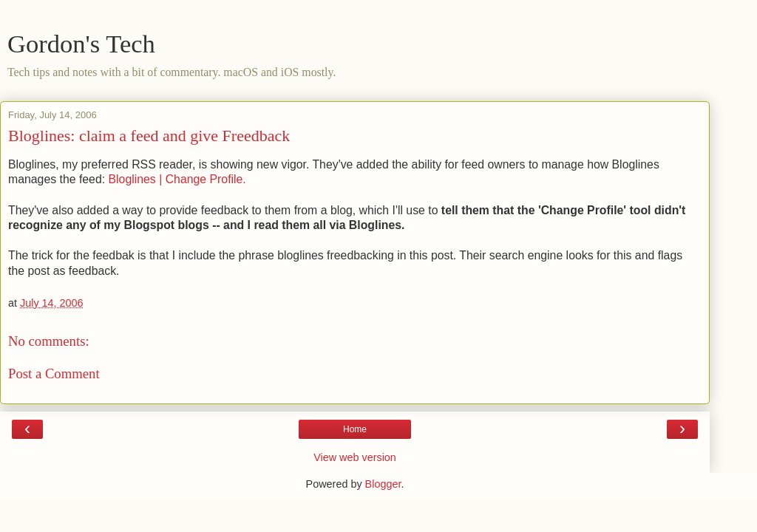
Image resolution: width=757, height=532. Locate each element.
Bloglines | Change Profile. (177, 179)
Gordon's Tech (81, 44)
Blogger (383, 484)
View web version (355, 457)
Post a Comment (54, 374)
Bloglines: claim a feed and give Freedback (149, 136)
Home (355, 429)
